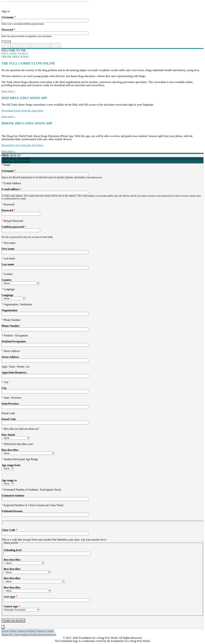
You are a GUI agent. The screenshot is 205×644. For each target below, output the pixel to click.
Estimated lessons (12, 511)
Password (8, 30)
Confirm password (14, 227)
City (4, 388)
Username (9, 17)
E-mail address (12, 189)
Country (7, 280)
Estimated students (13, 496)
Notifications (37, 634)
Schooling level (13, 550)
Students (25, 634)
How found (8, 435)
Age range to (9, 480)
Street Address (10, 357)
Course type (12, 606)
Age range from (11, 465)
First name (8, 249)
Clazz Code (9, 530)
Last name (8, 264)
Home (6, 45)
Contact (56, 45)
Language (8, 295)
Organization (10, 310)
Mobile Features (40, 45)
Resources (50, 634)
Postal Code (9, 419)
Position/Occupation (14, 341)
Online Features (20, 45)
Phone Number (11, 326)
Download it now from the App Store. (23, 111)
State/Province (10, 404)
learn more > (9, 91)
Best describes (10, 450)
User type (10, 597)
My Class (14, 634)
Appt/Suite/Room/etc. (14, 373)
